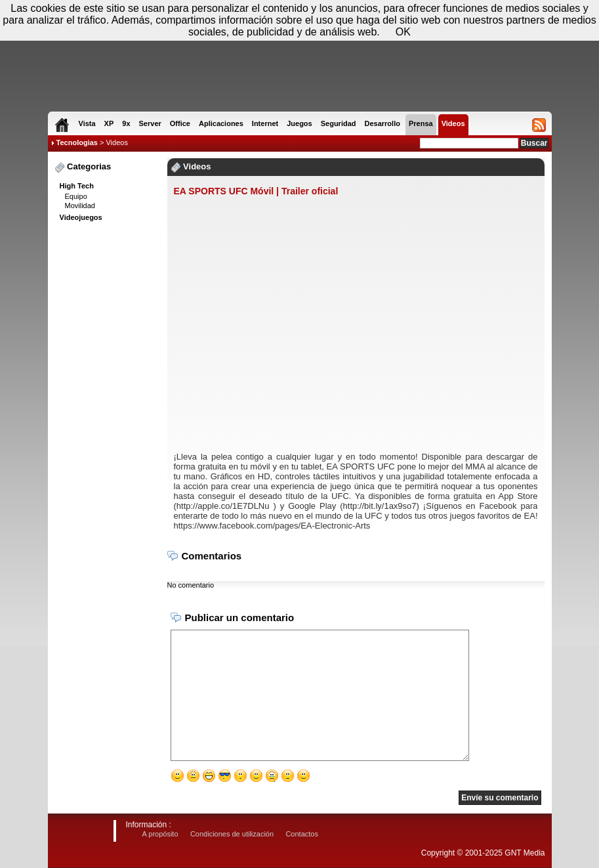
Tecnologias (77, 142)
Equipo (76, 196)
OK (403, 32)
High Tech (77, 186)
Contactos (302, 834)
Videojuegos (81, 217)
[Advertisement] (107, 427)
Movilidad (80, 206)
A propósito (160, 834)
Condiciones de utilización (232, 834)
